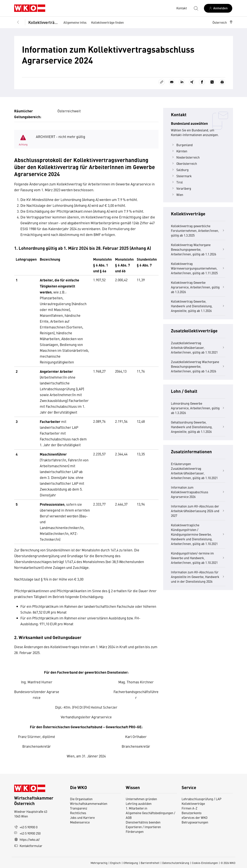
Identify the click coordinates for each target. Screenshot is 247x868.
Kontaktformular (28, 846)
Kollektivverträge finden (107, 22)
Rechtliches (78, 813)
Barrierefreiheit (150, 863)
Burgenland (182, 145)
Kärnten (179, 151)
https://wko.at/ (27, 839)
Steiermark (181, 176)
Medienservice (80, 822)
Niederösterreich (185, 157)
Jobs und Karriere (82, 817)
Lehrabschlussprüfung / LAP (201, 799)
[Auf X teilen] (212, 82)
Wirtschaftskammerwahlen (89, 803)
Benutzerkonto (192, 813)
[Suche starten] (196, 8)
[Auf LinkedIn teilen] (182, 82)
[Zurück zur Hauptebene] (18, 22)
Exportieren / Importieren (143, 827)
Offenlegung (131, 863)
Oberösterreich (184, 163)
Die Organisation (81, 799)
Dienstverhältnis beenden (143, 822)
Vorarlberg (181, 188)
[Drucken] (222, 82)
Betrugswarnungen (195, 822)
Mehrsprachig (99, 863)
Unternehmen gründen (141, 799)
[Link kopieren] (162, 82)
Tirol (177, 182)
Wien (177, 195)
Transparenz (79, 808)
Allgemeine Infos (75, 22)
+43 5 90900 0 (26, 827)
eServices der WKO (195, 817)
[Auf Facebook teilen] (202, 82)
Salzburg (180, 170)
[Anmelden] (218, 8)
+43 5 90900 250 (27, 833)
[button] (223, 22)
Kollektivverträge (43, 22)
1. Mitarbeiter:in (136, 808)
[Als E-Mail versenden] (172, 82)
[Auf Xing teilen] (192, 82)
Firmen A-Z (189, 808)
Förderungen (135, 831)
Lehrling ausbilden (139, 803)
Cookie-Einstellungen (205, 863)
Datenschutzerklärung (176, 863)
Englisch (115, 863)
